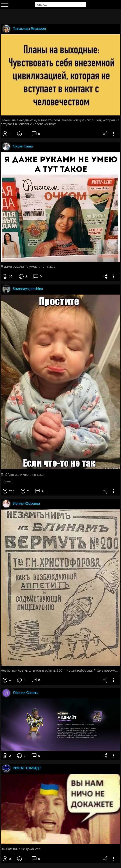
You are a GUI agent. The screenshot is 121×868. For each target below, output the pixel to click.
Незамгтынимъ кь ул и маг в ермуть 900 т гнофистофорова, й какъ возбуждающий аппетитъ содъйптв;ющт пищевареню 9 (60, 671)
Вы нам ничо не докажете (21, 849)
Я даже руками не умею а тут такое (28, 267)
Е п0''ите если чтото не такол (23, 475)
